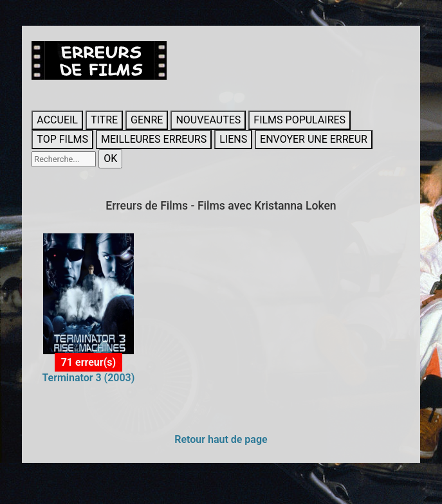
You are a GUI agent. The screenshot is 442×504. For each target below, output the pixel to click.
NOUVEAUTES (208, 120)
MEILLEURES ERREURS (154, 139)
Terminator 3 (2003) (88, 378)
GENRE (147, 120)
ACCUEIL (57, 120)
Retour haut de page (221, 439)
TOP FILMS (62, 139)
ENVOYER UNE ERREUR (314, 139)
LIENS (233, 139)
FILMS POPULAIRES (299, 120)
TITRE (104, 120)
